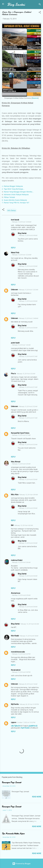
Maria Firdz (15, 253)
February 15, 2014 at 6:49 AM (28, 235)
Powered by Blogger (21, 864)
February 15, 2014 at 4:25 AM (21, 464)
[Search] (40, 5)
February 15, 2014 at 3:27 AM (21, 435)
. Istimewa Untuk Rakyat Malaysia (16, 194)
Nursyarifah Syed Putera (20, 433)
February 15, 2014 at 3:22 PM (21, 654)
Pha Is (13, 374)
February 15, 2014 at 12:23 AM (22, 255)
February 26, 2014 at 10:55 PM (29, 704)
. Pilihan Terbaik (9, 197)
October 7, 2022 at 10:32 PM (26, 722)
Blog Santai (16, 4)
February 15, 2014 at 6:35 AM (21, 595)
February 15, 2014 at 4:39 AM (28, 495)
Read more (37, 797)
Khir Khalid (15, 636)
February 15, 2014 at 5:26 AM (21, 562)
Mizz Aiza (15, 495)
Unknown (14, 290)
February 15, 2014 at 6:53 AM (28, 479)
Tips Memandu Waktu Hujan (13, 834)
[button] (40, 13)
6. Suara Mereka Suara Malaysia (14, 200)
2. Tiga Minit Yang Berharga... (13, 189)
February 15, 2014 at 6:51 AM (28, 356)
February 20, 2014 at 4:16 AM (28, 684)
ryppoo (14, 722)
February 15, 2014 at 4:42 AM (24, 525)
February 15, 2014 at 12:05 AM (22, 222)
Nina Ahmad (16, 462)
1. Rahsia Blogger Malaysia (12, 186)
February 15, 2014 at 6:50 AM (28, 266)
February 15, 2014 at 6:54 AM (28, 576)
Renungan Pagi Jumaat (11, 782)
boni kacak (15, 220)
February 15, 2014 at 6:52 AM (28, 445)
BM (12, 525)
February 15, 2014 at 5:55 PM (21, 672)
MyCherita (15, 704)
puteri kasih (15, 343)
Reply (13, 248)
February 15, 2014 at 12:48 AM (28, 318)
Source (35, 98)
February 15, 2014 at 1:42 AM (21, 345)
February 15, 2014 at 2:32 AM (26, 374)
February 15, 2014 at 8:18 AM (29, 636)
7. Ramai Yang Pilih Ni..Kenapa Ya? (15, 203)
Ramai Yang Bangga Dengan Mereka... (19, 192)
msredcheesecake (18, 652)
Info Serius (12, 210)
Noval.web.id (16, 670)
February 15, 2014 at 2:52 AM (28, 406)
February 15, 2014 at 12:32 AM (28, 290)
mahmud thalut (17, 560)
